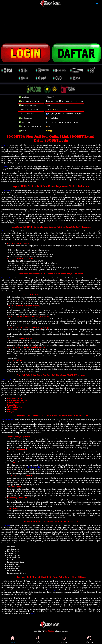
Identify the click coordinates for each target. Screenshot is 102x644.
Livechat (64, 640)
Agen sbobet (6, 190)
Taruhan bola (6, 278)
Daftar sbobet (6, 231)
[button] (5, 24)
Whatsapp (89, 640)
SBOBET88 (6, 145)
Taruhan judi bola (8, 420)
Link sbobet (6, 525)
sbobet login (52, 590)
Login (13, 640)
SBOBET (5, 167)
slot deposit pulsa (34, 467)
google (33, 613)
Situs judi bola (7, 379)
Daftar (38, 640)
